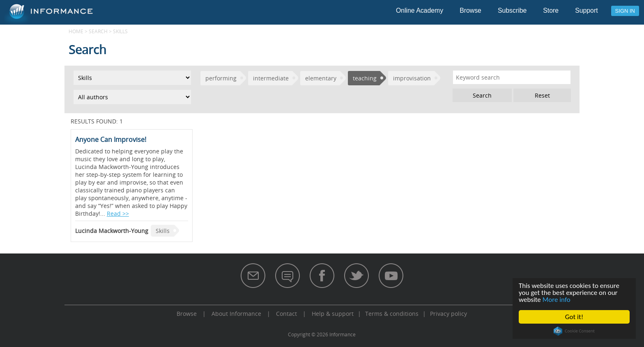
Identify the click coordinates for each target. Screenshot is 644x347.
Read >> (118, 213)
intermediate (271, 78)
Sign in (625, 11)
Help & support (333, 314)
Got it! (574, 317)
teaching (365, 78)
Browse (470, 10)
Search (98, 31)
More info (557, 300)
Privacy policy (448, 314)
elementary (321, 78)
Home (76, 31)
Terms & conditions (392, 314)
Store (551, 10)
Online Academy (420, 10)
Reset (542, 95)
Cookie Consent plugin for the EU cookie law (574, 331)
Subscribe (512, 10)
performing (221, 78)
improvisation (412, 78)
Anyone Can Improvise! (111, 139)
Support (586, 10)
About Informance (236, 314)
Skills (163, 231)
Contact (286, 314)
